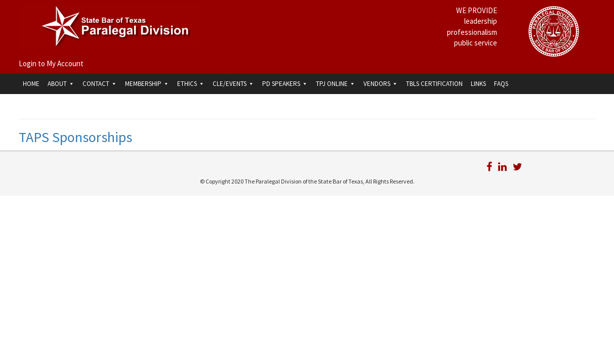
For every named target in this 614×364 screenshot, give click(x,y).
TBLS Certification (434, 84)
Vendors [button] (381, 84)
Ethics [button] (191, 84)
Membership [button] (147, 84)
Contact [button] (100, 84)
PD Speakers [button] (285, 84)
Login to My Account (51, 63)
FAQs (501, 84)
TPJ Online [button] (336, 84)
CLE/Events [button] (233, 84)
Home (31, 84)
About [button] (61, 84)
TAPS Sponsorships (75, 137)
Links (478, 84)
